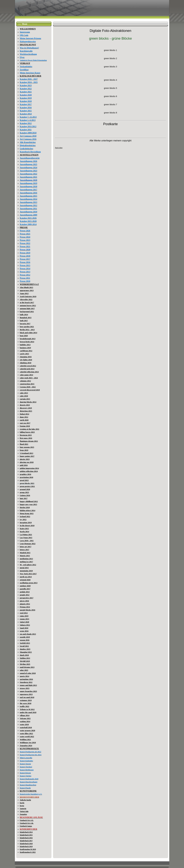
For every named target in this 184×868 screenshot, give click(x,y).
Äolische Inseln (25, 800)
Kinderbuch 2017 (26, 841)
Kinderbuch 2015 (26, 835)
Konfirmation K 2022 (28, 852)
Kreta (22, 806)
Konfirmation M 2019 (28, 849)
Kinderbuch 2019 (26, 846)
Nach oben (59, 148)
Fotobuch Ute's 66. (27, 823)
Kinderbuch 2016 (26, 838)
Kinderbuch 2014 (26, 832)
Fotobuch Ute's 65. (27, 820)
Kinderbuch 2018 (26, 844)
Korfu (22, 803)
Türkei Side (24, 811)
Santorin (23, 809)
